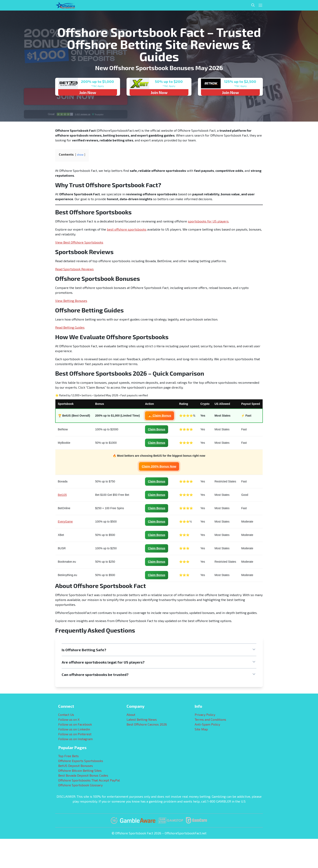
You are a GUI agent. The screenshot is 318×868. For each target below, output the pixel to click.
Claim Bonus (157, 429)
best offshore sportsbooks (127, 229)
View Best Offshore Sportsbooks (79, 242)
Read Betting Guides (70, 327)
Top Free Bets (68, 756)
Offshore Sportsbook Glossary (80, 785)
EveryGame (65, 522)
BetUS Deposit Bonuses (76, 766)
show (80, 155)
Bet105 (62, 495)
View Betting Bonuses (71, 301)
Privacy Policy (205, 715)
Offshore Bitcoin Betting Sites (80, 770)
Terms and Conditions (210, 719)
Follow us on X (69, 719)
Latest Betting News (142, 719)
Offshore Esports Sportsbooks (81, 761)
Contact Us (66, 715)
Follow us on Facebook (75, 724)
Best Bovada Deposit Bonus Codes (83, 775)
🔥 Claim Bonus (160, 415)
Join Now (88, 92)
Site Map (201, 729)
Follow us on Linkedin (74, 729)
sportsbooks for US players (208, 221)
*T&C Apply (97, 86)
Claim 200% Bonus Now (159, 466)
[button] (159, 650)
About (131, 715)
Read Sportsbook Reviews (74, 269)
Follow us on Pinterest (75, 734)
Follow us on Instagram (75, 739)
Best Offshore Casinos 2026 (147, 724)
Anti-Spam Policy (207, 724)
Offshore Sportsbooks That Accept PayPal (89, 780)
